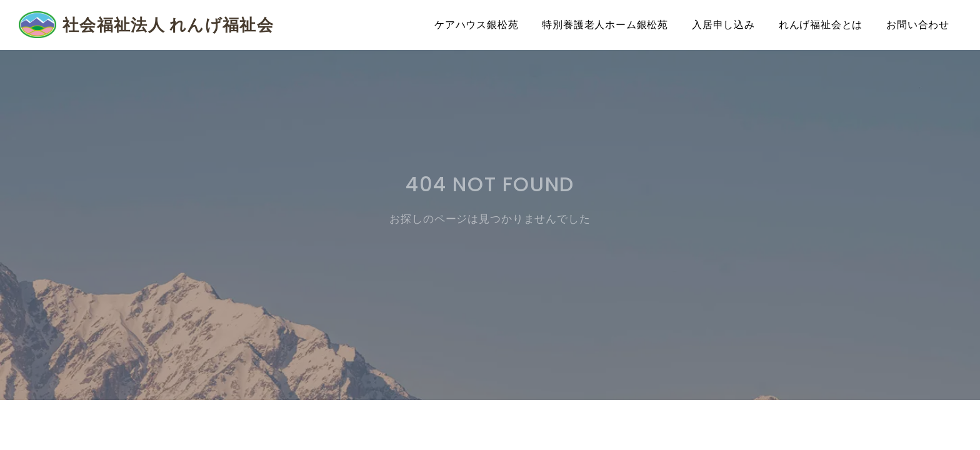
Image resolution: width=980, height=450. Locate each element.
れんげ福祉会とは (821, 25)
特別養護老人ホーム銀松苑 (605, 25)
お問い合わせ (918, 25)
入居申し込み (723, 25)
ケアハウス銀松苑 (476, 25)
